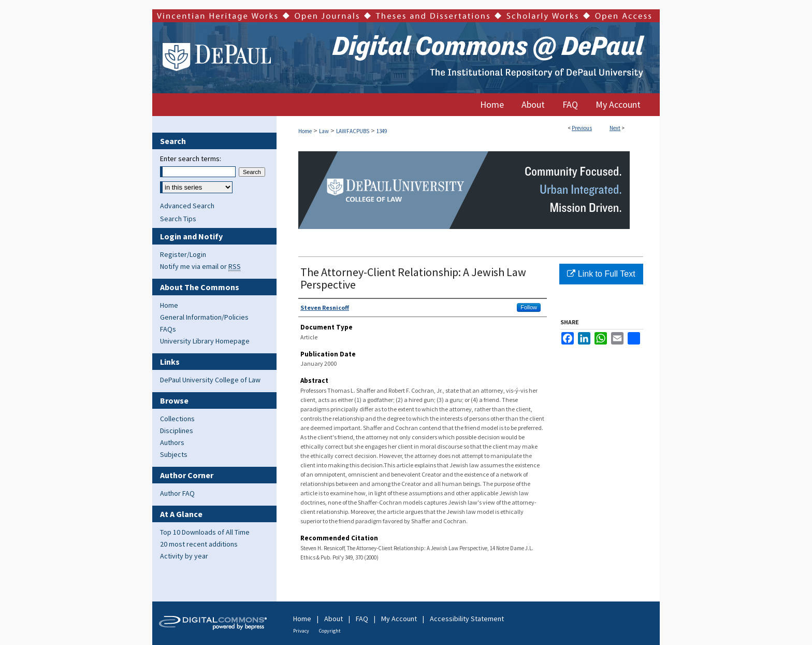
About (334, 619)
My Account (399, 619)
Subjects (174, 454)
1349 (382, 131)
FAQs (168, 329)
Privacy (301, 631)
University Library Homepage (205, 341)
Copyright (330, 631)
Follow (529, 307)
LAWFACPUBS (353, 131)
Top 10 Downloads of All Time (205, 532)
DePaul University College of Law (210, 380)
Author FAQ (177, 493)
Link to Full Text (601, 274)
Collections (177, 419)
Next (615, 128)
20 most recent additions (199, 544)
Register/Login (183, 254)
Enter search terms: (191, 159)
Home (305, 131)
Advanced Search (187, 206)
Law (324, 131)
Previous (582, 128)
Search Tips (178, 219)
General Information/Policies (204, 317)
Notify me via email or (200, 266)
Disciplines (177, 431)
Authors (172, 442)
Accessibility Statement (467, 619)
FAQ (362, 619)
